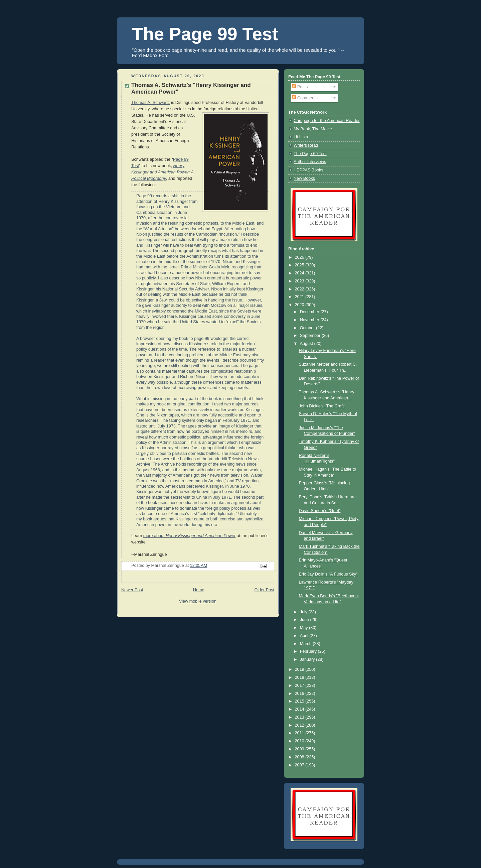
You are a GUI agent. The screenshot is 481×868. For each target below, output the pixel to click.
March (306, 644)
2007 (300, 765)
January (308, 659)
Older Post (264, 590)
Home (199, 590)
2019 (300, 669)
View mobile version (198, 601)
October (308, 328)
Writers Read (306, 145)
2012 (300, 725)
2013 (300, 717)
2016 (300, 694)
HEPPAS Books (308, 170)
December (310, 312)
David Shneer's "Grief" (320, 511)
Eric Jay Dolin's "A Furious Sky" (328, 574)
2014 (300, 709)
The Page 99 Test (205, 34)
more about (189, 536)
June (305, 620)
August (307, 344)
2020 (300, 305)
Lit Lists (301, 137)
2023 (300, 281)
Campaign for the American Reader (327, 121)
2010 (300, 741)
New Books (304, 178)
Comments (305, 98)
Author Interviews (310, 162)
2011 (300, 733)
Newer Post (132, 590)
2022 (300, 289)
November (310, 320)
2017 (300, 686)
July (304, 612)
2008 (300, 757)
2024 (300, 273)
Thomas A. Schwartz (151, 103)
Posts (300, 87)
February (309, 651)
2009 (300, 749)
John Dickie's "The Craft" (322, 406)
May (304, 628)
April (305, 636)
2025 (300, 265)
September (311, 336)
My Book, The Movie (313, 129)
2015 (300, 701)
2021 (300, 297)
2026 (300, 257)
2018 (300, 677)
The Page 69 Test (310, 154)
